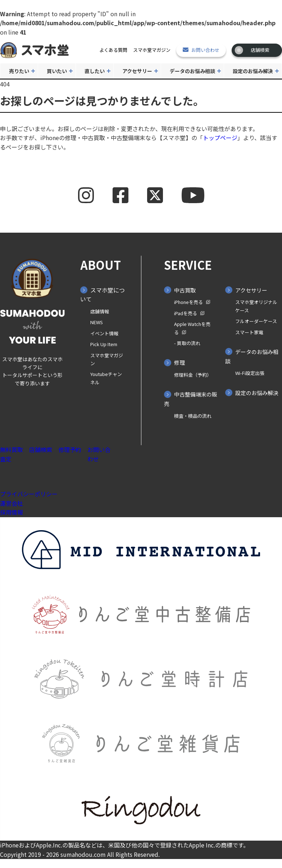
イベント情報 (104, 333)
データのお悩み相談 (192, 71)
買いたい (57, 71)
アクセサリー (137, 71)
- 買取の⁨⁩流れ (187, 343)
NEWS (97, 322)
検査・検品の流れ (193, 416)
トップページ (220, 138)
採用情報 (12, 512)
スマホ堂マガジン (152, 50)
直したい (95, 71)
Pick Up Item (104, 344)
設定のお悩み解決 (253, 71)
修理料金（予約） (193, 375)
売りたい (19, 71)
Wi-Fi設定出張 (250, 373)
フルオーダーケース (256, 321)
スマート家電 (249, 332)
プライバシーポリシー (29, 494)
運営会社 (12, 503)
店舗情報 (100, 311)
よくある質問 (113, 50)
